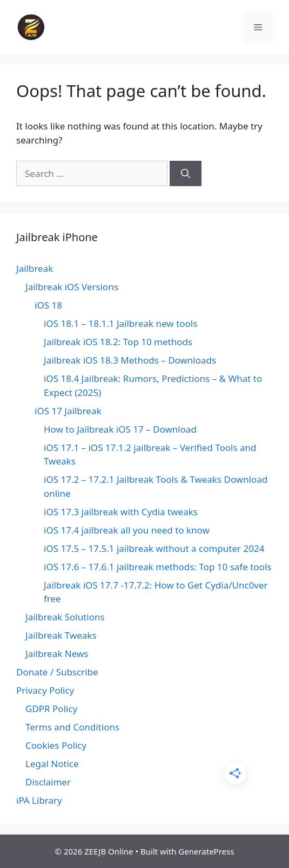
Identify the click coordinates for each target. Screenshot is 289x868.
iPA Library (39, 800)
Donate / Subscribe (57, 672)
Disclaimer (48, 782)
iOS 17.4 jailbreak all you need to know (127, 530)
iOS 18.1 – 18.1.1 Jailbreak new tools (120, 323)
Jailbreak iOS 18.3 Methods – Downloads (130, 360)
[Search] (186, 174)
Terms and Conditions (72, 727)
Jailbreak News (57, 654)
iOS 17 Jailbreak (68, 411)
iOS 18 (48, 305)
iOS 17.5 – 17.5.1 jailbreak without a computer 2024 (154, 548)
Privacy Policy (45, 690)
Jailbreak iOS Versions (72, 287)
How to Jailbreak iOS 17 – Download (120, 429)
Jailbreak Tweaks (61, 635)
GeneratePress (206, 851)
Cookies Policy (56, 745)
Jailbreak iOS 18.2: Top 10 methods (118, 342)
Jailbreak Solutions (65, 617)
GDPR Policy (51, 709)
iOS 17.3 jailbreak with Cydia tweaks (121, 512)
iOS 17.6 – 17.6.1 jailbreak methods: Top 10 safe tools (157, 567)
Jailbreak (35, 268)
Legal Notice (52, 764)
